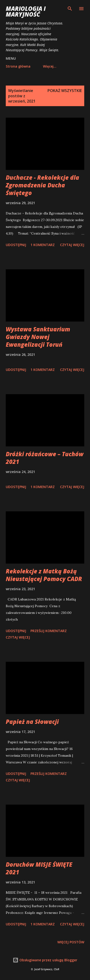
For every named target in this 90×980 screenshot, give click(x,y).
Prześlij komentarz (49, 631)
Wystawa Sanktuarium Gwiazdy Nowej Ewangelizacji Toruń (38, 337)
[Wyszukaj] (70, 9)
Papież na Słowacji (32, 722)
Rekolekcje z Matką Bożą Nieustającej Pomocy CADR (44, 575)
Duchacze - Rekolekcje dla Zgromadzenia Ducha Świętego (42, 185)
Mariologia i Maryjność (26, 11)
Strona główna (18, 66)
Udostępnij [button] (16, 245)
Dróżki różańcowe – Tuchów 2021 (45, 458)
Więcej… (50, 66)
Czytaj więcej (72, 245)
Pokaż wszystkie (65, 91)
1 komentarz (43, 245)
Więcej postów (71, 942)
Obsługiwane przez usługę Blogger (45, 960)
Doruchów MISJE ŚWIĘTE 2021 (39, 868)
